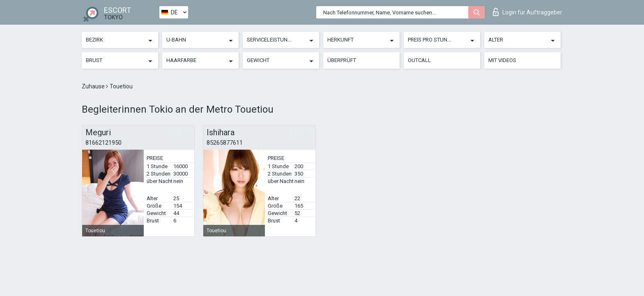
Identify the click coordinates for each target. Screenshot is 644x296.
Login (528, 12)
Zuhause (94, 86)
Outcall (419, 60)
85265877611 (225, 143)
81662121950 (103, 143)
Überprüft (342, 60)
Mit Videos (502, 60)
